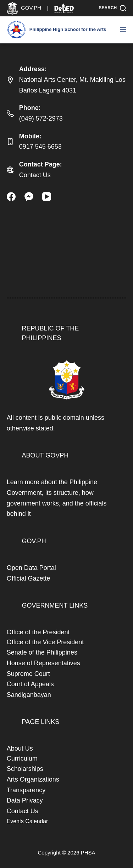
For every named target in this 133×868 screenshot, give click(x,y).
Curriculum (22, 758)
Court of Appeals (30, 684)
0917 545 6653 (40, 147)
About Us (20, 748)
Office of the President (38, 632)
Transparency (26, 790)
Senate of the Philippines (42, 652)
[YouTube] (47, 197)
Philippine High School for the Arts (68, 29)
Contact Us (35, 175)
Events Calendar (27, 821)
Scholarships (25, 769)
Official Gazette (29, 578)
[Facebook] (11, 197)
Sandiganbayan (29, 695)
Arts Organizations (33, 779)
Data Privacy (25, 800)
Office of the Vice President (45, 642)
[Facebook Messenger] (29, 197)
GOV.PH (34, 541)
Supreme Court (28, 674)
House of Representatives (43, 663)
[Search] (113, 8)
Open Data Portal (31, 568)
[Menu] (123, 30)
